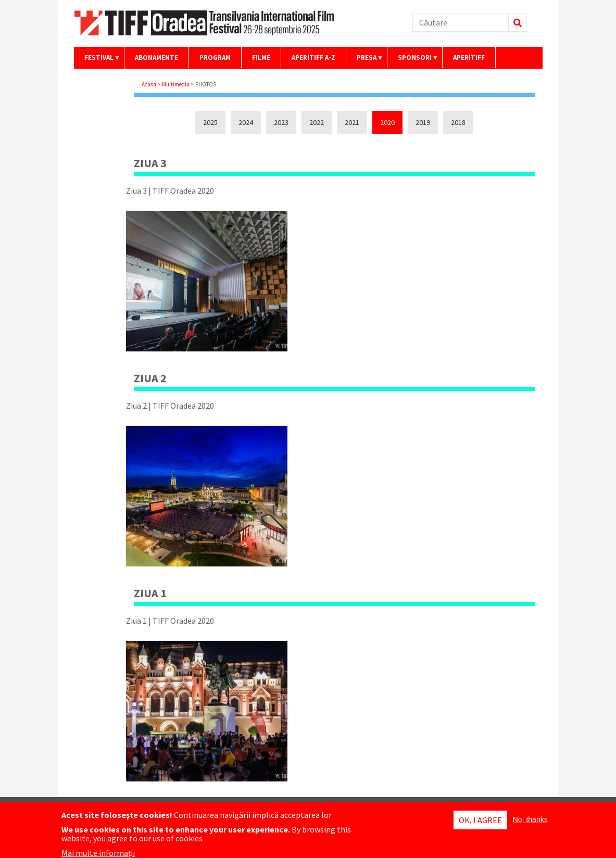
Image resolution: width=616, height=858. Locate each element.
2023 (281, 122)
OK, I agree (480, 821)
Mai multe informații (98, 853)
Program (215, 58)
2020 (387, 122)
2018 (458, 122)
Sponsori (413, 61)
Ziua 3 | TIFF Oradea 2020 (170, 191)
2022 (317, 122)
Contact (100, 79)
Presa (365, 61)
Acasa (149, 84)
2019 (423, 122)
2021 (352, 122)
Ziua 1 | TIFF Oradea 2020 (170, 621)
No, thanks (530, 820)
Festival (97, 61)
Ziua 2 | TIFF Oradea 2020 (170, 406)
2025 (210, 122)
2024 (246, 122)
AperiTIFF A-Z (313, 58)
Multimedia (176, 84)
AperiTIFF (469, 58)
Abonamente (156, 58)
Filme (261, 58)
